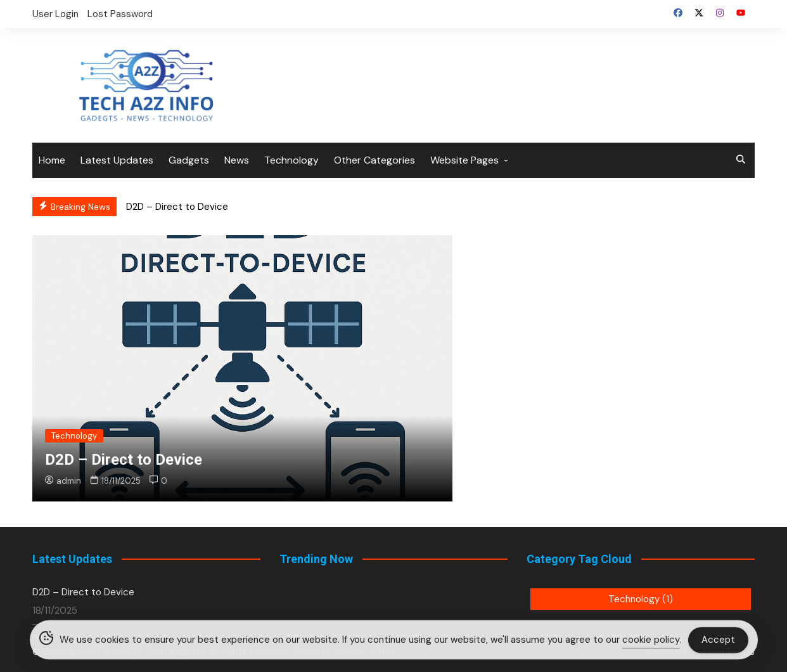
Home (52, 160)
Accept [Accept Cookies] (718, 641)
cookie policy (651, 642)
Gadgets (189, 160)
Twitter (699, 13)
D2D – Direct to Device (177, 207)
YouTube (741, 13)
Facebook (678, 13)
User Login (55, 14)
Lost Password (120, 14)
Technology (291, 160)
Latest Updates (117, 160)
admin (63, 481)
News (237, 160)
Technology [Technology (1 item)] (641, 599)
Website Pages (464, 160)
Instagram (720, 13)
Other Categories (374, 160)
